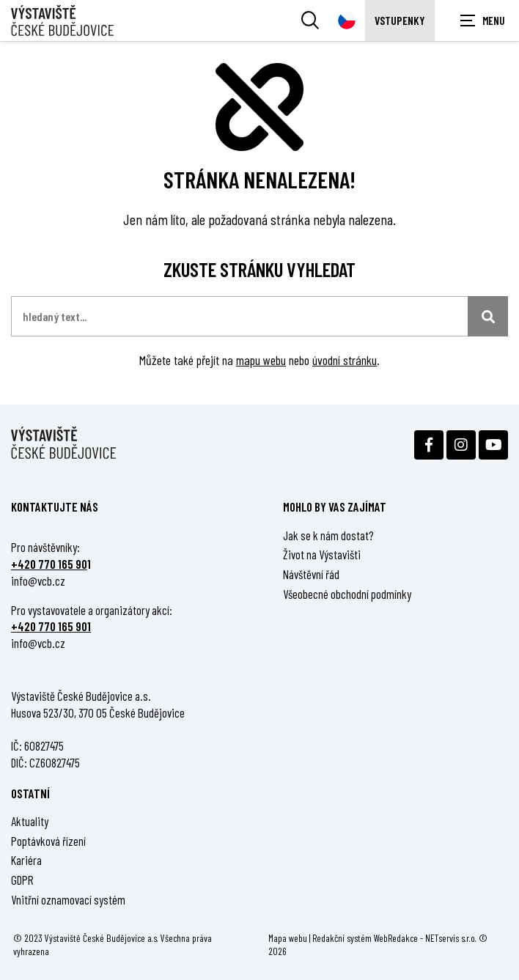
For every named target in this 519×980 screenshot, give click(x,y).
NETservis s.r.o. (451, 938)
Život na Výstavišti (322, 554)
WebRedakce (396, 938)
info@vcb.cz (38, 581)
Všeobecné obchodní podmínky (347, 594)
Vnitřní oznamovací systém (68, 899)
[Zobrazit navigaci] (482, 21)
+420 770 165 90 (49, 564)
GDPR (22, 880)
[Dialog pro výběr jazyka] (347, 21)
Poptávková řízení (48, 841)
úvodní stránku (345, 360)
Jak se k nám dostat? (328, 535)
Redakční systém (342, 938)
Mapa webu (288, 938)
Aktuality (30, 821)
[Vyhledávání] (310, 21)
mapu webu (261, 360)
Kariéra (26, 860)
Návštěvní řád (311, 574)
